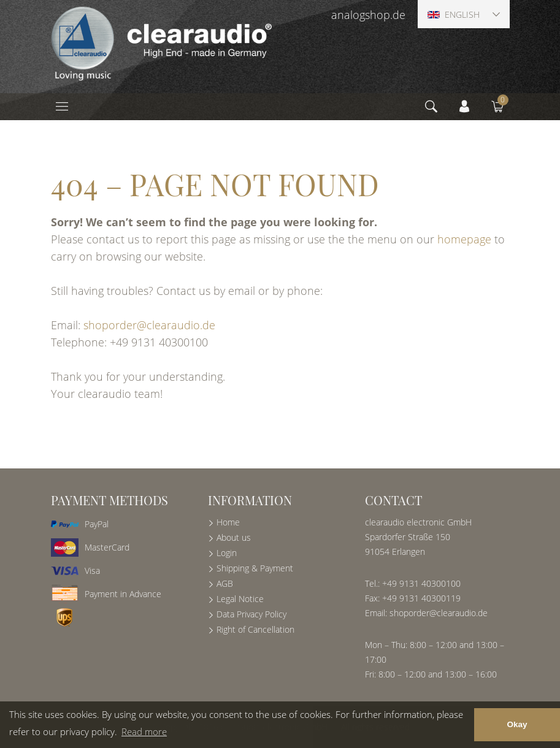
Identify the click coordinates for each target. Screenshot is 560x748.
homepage (464, 239)
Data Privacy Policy (251, 614)
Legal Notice (240, 599)
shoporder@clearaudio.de (149, 325)
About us (234, 537)
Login (227, 553)
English (454, 14)
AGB (225, 583)
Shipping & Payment (255, 568)
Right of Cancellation (255, 629)
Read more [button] (144, 731)
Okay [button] (517, 724)
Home (228, 522)
